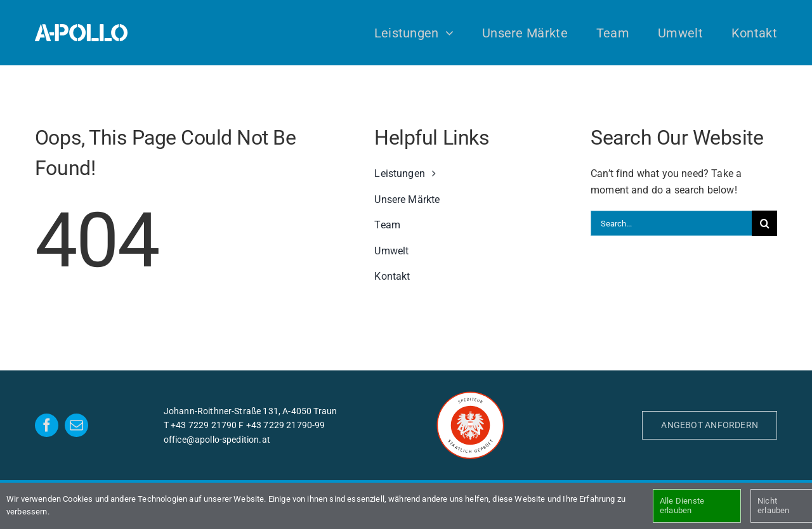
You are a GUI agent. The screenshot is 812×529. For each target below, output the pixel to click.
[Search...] (671, 223)
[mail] (76, 425)
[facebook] (47, 425)
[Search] (764, 223)
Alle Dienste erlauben (682, 506)
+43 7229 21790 (204, 425)
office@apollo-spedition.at (217, 440)
